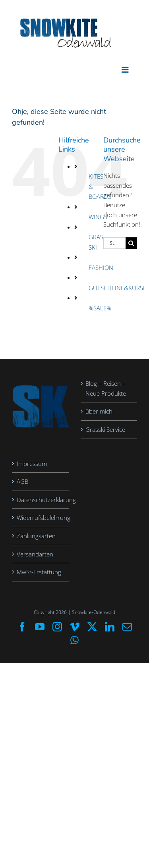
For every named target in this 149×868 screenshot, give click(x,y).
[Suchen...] (114, 243)
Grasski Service (105, 429)
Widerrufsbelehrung (41, 518)
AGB (22, 481)
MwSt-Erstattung (39, 572)
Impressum (32, 464)
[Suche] (131, 243)
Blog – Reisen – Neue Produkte (106, 388)
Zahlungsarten (36, 536)
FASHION (101, 268)
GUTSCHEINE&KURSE (117, 288)
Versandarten (35, 554)
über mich (99, 411)
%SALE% (100, 308)
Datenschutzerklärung (41, 500)
